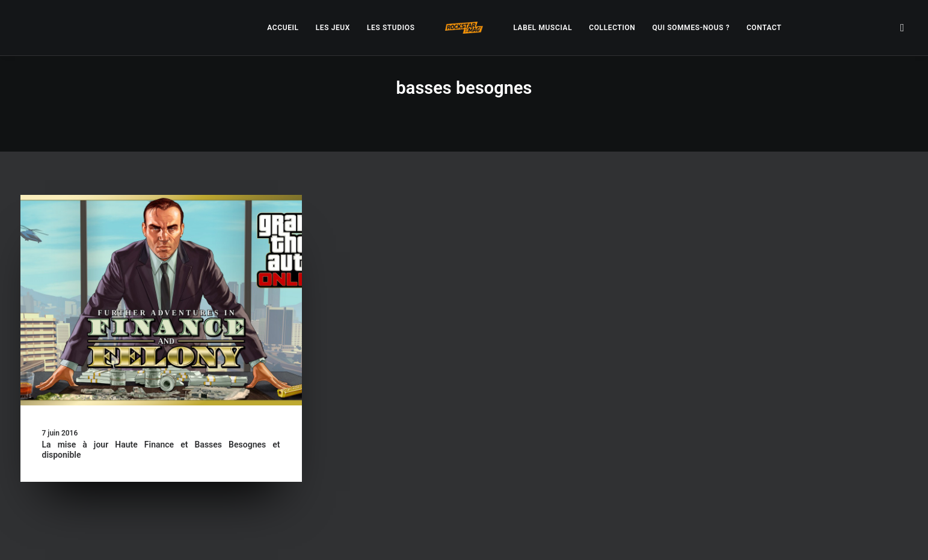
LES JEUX (333, 28)
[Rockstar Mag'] (464, 28)
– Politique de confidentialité (389, 537)
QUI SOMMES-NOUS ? (691, 28)
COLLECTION (612, 28)
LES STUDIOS (391, 28)
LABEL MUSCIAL (542, 28)
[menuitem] (283, 28)
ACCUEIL (283, 28)
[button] (903, 28)
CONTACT (764, 28)
